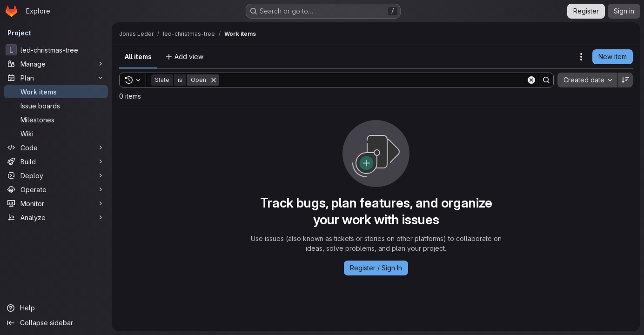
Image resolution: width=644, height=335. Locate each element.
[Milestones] (56, 120)
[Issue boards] (56, 106)
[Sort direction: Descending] (625, 80)
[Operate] (56, 189)
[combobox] (587, 80)
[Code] (56, 147)
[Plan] (56, 78)
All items (138, 57)
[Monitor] (56, 203)
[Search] (373, 80)
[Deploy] (56, 175)
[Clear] (531, 80)
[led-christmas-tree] (56, 50)
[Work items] (56, 92)
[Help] (56, 308)
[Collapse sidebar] (56, 323)
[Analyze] (56, 217)
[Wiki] (56, 134)
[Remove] (214, 80)
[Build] (56, 161)
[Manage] (56, 64)
